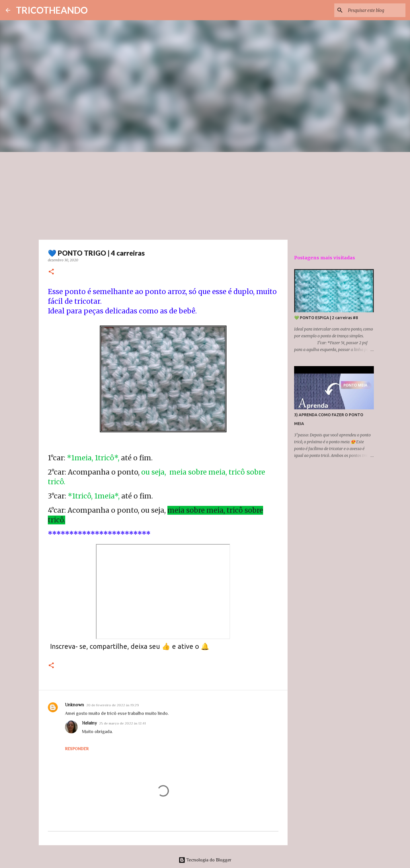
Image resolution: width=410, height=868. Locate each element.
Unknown (74, 705)
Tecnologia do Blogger (205, 860)
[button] (51, 272)
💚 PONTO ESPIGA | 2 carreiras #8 (326, 318)
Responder (77, 749)
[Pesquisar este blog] (376, 10)
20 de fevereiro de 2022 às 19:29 (113, 705)
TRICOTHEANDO (52, 10)
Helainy (89, 723)
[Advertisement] (205, 195)
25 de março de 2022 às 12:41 (122, 723)
